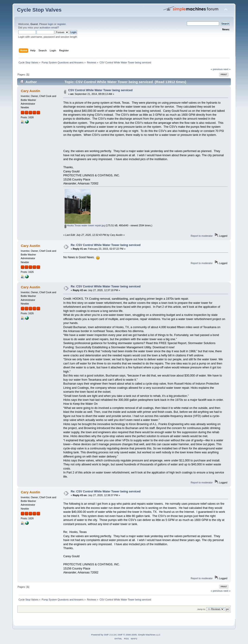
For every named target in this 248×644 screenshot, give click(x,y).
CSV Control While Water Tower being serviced (100, 90)
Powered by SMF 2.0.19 (103, 635)
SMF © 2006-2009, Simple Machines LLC (139, 635)
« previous (217, 69)
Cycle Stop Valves (39, 10)
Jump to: (202, 609)
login (51, 24)
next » (227, 69)
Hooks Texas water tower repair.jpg (85, 225)
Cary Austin (30, 91)
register (61, 24)
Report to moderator (202, 236)
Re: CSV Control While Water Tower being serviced (105, 245)
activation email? (49, 28)
